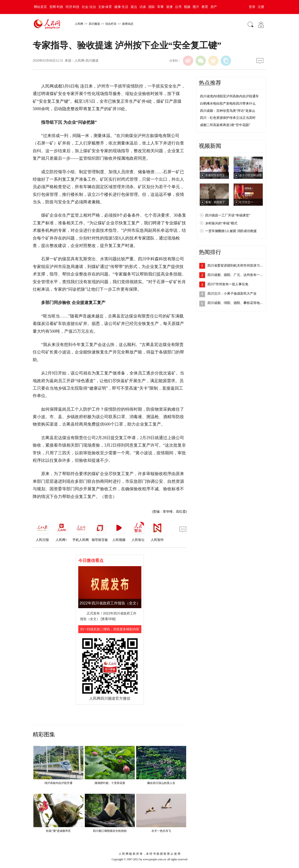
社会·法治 (89, 7)
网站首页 (40, 7)
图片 (196, 7)
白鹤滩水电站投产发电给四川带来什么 (228, 104)
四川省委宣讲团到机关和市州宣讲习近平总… (240, 266)
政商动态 (128, 24)
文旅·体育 (105, 7)
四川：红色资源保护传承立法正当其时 (228, 118)
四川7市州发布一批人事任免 (228, 284)
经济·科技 (73, 7)
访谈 (143, 7)
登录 (252, 7)
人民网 (79, 24)
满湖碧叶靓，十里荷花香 (110, 783)
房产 (214, 7)
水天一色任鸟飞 (161, 831)
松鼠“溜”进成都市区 (59, 831)
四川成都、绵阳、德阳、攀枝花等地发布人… (240, 303)
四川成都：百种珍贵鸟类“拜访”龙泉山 (228, 111)
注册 (261, 7)
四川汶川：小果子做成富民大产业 (232, 294)
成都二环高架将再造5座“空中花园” (225, 125)
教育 (205, 7)
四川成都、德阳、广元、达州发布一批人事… (240, 275)
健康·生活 (121, 7)
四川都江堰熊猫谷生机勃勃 (110, 831)
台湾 (178, 7)
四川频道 (94, 24)
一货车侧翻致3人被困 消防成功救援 (231, 231)
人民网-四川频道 (87, 61)
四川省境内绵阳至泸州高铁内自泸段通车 (229, 96)
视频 (187, 7)
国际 (152, 7)
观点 (134, 7)
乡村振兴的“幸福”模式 (221, 223)
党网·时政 (56, 7)
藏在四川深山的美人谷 (161, 783)
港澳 (169, 7)
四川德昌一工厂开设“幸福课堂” (228, 215)
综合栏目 (111, 24)
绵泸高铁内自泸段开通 (58, 783)
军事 (160, 7)
